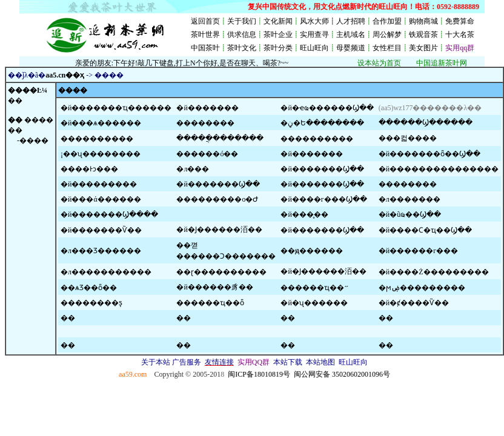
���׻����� (205, 123)
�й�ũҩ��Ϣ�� (410, 214)
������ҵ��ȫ (210, 303)
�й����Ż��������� (434, 272)
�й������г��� (418, 251)
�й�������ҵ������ (116, 108)
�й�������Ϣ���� (109, 214)
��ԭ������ (312, 251)
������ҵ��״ (315, 288)
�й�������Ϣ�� (322, 169)
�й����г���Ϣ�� (323, 199)
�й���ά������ (101, 199)
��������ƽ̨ (91, 303)
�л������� (409, 199)
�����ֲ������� (220, 138)
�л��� (193, 169)
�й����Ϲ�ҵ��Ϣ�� (425, 230)
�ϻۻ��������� (422, 288)
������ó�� (207, 154)
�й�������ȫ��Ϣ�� (429, 154)
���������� (97, 139)
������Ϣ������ (426, 122)
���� (39, 120)
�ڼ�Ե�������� (322, 123)
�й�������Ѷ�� (101, 230)
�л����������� (106, 272)
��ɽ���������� (221, 272)
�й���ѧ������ (101, 123)
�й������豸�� (214, 287)
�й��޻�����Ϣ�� (322, 230)
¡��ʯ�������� (101, 154)
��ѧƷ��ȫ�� (89, 288)
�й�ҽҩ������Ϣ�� (327, 108)
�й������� (207, 108)
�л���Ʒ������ (101, 251)
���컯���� (408, 138)
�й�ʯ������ (314, 303)
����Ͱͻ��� (89, 169)
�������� (408, 184)
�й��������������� (439, 169)
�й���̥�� (304, 214)
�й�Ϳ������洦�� (219, 230)
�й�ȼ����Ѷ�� (414, 303)
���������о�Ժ (217, 199)
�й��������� (99, 184)
